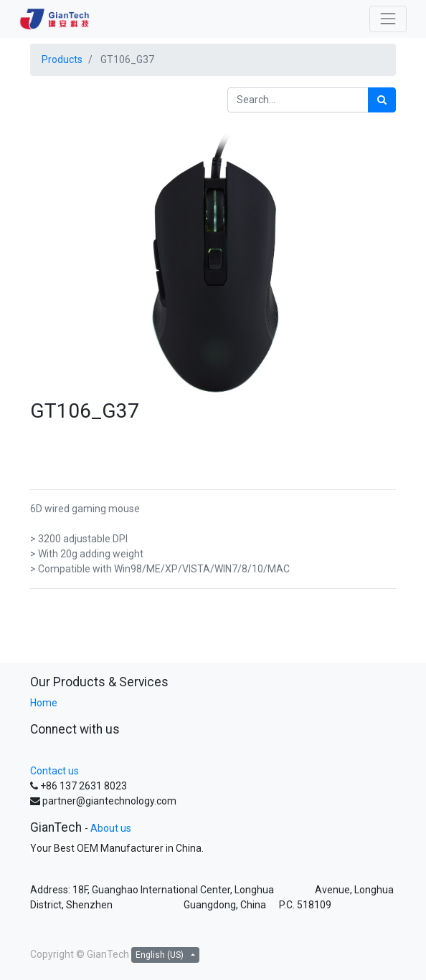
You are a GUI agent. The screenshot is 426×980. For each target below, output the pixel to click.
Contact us (55, 771)
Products (62, 59)
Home (44, 703)
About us (111, 828)
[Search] (382, 100)
